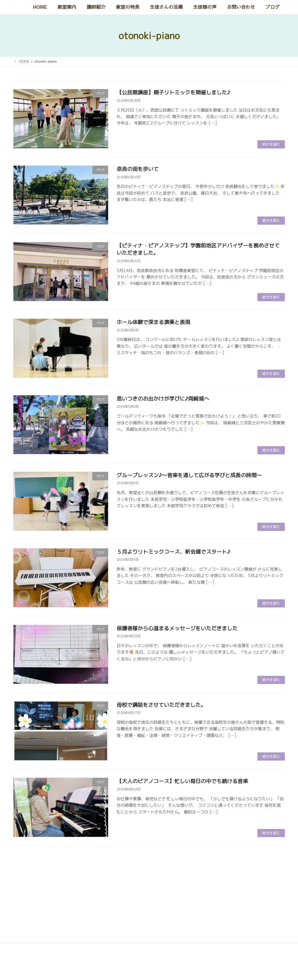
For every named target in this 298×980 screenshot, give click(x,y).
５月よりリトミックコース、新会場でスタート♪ (173, 552)
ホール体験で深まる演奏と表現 (153, 322)
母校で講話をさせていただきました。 (161, 705)
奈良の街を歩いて (138, 169)
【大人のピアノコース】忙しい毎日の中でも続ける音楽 (182, 781)
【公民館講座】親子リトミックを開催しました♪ (173, 92)
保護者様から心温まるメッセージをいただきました (177, 628)
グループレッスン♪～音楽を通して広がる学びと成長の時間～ (189, 475)
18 (170, 862)
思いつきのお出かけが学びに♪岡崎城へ (163, 399)
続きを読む (271, 144)
